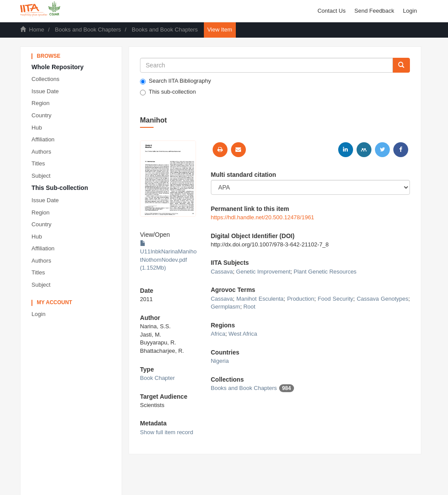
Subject (41, 176)
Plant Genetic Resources (325, 272)
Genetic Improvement (263, 272)
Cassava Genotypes (382, 299)
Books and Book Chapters (88, 30)
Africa (218, 334)
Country (42, 115)
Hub (37, 128)
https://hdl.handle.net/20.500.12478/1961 (262, 217)
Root (249, 307)
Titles (38, 163)
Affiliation (43, 139)
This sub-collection (168, 92)
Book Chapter (157, 378)
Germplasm (226, 307)
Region (40, 103)
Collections (45, 79)
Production (301, 299)
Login (38, 314)
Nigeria (220, 361)
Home (37, 30)
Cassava (222, 272)
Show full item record (166, 432)
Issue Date (45, 91)
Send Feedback (374, 11)
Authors (41, 152)
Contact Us (332, 11)
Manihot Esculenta (260, 299)
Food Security (335, 299)
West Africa (243, 334)
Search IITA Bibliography (175, 81)
